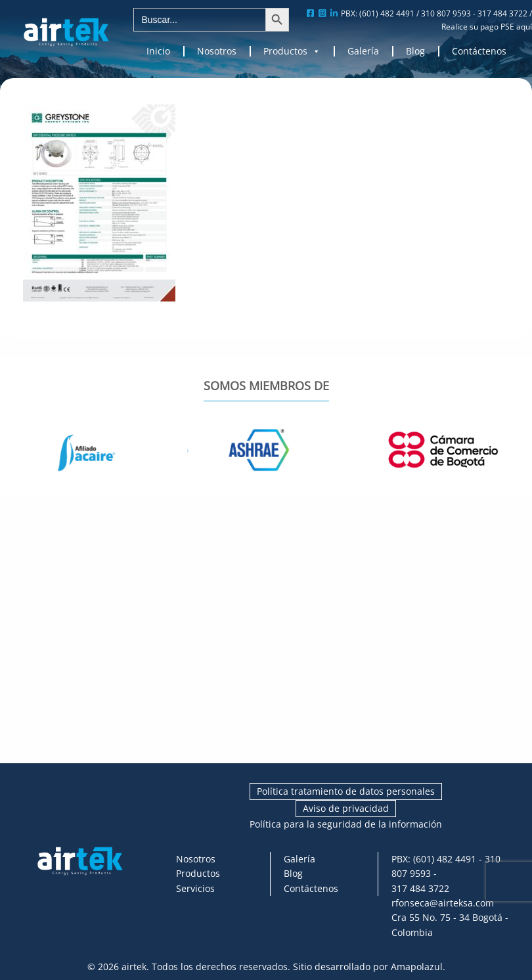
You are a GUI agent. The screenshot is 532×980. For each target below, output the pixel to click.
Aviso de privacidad (346, 808)
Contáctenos (479, 51)
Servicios (195, 888)
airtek (134, 967)
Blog (415, 51)
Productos (292, 51)
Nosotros (217, 51)
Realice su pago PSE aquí (487, 27)
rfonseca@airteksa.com (443, 903)
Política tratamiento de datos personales (346, 791)
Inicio (158, 51)
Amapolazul (417, 967)
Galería (363, 51)
